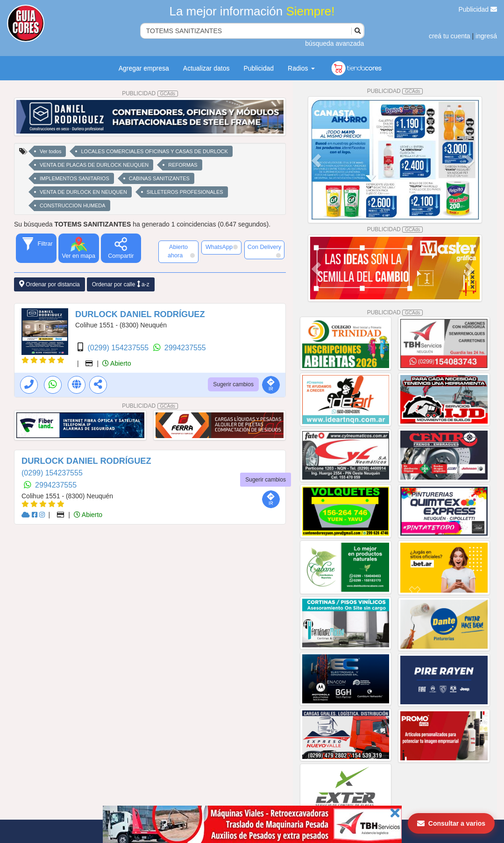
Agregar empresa (144, 68)
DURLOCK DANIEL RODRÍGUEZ (140, 314)
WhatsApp (222, 247)
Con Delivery (264, 251)
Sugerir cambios (233, 384)
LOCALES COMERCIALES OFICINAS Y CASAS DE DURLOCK (154, 151)
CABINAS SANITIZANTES (159, 178)
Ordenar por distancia (50, 284)
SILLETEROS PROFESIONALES (185, 192)
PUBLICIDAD (150, 93)
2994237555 (185, 348)
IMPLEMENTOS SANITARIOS (75, 178)
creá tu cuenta (450, 36)
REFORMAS (183, 165)
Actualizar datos (206, 68)
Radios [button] (301, 68)
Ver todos (50, 151)
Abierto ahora (181, 251)
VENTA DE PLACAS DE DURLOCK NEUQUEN (94, 165)
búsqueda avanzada (334, 43)
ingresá (486, 36)
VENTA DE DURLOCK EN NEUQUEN (83, 192)
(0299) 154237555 (119, 348)
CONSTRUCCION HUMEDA (73, 205)
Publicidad (478, 9)
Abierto (117, 363)
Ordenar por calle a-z (121, 284)
